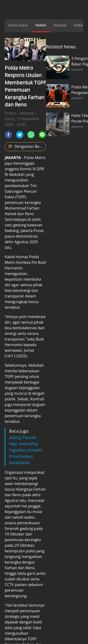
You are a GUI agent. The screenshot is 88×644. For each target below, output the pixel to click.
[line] (42, 135)
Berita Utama (18, 25)
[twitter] (20, 135)
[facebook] (8, 135)
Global (78, 25)
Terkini (41, 25)
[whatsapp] (31, 135)
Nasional (60, 25)
